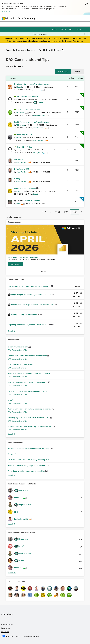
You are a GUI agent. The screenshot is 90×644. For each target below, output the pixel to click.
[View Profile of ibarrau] (40, 102)
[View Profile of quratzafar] (37, 90)
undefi (10, 400)
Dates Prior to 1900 (22, 169)
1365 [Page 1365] (66, 212)
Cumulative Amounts (31, 201)
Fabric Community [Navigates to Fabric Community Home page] (26, 18)
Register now (78, 41)
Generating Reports (24, 134)
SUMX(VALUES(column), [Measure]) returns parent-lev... (30, 427)
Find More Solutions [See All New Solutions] (12, 434)
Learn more (7, 11)
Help (71, 29)
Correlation (19, 159)
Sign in (63, 29)
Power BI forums (15, 50)
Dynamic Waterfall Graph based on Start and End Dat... (33, 304)
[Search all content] (59, 34)
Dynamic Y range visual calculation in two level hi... (28, 391)
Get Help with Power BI (51, 50)
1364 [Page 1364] (58, 212)
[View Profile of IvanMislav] (20, 113)
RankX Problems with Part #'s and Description (32, 122)
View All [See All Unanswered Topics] (12, 331)
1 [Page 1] (46, 212)
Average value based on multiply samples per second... (30, 409)
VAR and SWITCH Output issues (20, 365)
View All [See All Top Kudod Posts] (12, 475)
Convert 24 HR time (24, 147)
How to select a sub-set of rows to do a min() (32, 84)
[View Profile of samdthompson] (39, 115)
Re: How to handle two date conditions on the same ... (30, 448)
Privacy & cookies (7, 624)
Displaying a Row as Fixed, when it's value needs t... (29, 325)
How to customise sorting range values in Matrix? (28, 382)
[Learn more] (15, 264)
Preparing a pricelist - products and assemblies (27, 471)
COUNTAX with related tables (28, 110)
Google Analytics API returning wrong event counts (31, 294)
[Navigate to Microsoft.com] (8, 18)
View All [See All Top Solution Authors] (12, 524)
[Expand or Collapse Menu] (3, 24)
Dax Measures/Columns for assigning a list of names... (30, 286)
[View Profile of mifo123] (19, 191)
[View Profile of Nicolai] (19, 87)
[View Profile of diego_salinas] (38, 153)
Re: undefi (12, 454)
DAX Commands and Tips (18, 350)
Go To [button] (79, 29)
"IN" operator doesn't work (27, 96)
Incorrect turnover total (17, 347)
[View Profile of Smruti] (36, 194)
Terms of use (6, 628)
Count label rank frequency (25, 188)
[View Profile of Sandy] (19, 204)
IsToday (17, 179)
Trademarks (5, 632)
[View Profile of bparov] (19, 137)
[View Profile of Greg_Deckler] (38, 140)
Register (55, 29)
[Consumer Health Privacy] (30, 636)
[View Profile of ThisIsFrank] (21, 125)
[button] (63, 71)
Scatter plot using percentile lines (24, 314)
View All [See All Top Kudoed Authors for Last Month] (12, 573)
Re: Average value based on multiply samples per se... (29, 460)
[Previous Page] (41, 212)
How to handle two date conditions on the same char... (30, 373)
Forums (31, 50)
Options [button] (77, 71)
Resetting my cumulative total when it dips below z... (29, 418)
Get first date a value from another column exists (27, 356)
